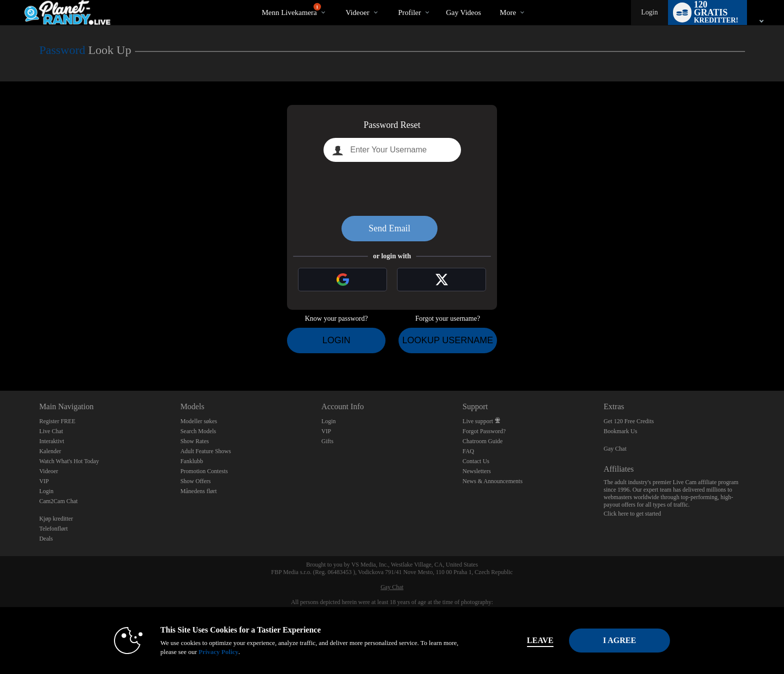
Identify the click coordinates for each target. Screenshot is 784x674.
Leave (532, 640)
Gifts (327, 441)
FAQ (468, 451)
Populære (337, 0)
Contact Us (476, 461)
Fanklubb (192, 461)
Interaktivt (51, 441)
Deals (46, 539)
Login (649, 12)
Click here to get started (632, 514)
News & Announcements (492, 481)
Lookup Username (447, 340)
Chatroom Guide (482, 441)
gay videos (463, 12)
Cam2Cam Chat (58, 501)
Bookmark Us (620, 431)
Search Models (198, 431)
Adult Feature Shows (206, 451)
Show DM (0, 353)
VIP (44, 481)
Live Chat (51, 431)
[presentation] (392, 189)
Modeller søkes (199, 421)
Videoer (357, 12)
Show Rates (195, 441)
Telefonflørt (53, 529)
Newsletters (477, 471)
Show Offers (196, 481)
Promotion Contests (204, 471)
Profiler (409, 12)
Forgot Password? (484, 431)
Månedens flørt (199, 491)
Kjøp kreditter (56, 519)
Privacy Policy (210, 652)
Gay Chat (615, 449)
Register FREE (57, 421)
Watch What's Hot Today (69, 461)
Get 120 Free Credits (628, 421)
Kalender (50, 451)
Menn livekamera (291, 10)
